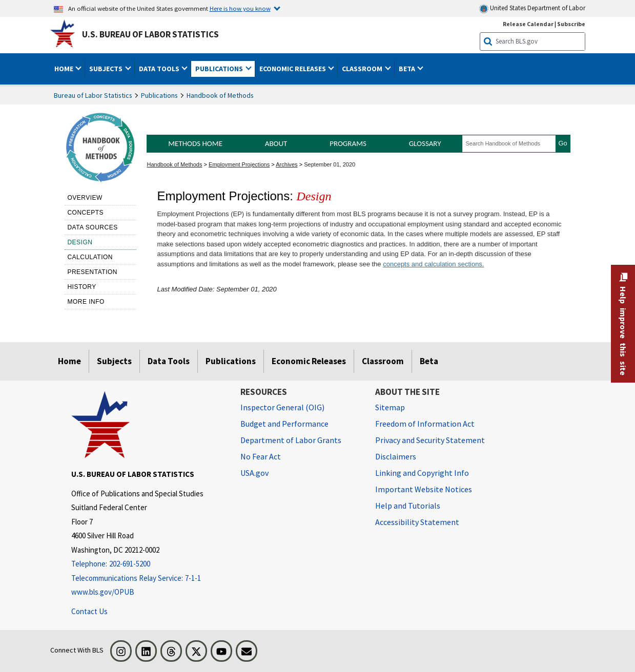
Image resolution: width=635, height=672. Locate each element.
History (81, 287)
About (276, 143)
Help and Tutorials (408, 506)
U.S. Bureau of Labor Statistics (150, 34)
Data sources (92, 227)
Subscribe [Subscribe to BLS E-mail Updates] (571, 24)
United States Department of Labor (532, 8)
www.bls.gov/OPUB (103, 592)
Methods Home (195, 143)
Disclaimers (396, 456)
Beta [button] (408, 69)
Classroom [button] (363, 69)
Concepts (85, 213)
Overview (85, 198)
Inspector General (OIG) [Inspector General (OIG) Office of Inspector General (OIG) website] (282, 407)
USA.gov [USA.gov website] (254, 473)
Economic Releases (309, 361)
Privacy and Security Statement (430, 440)
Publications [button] (220, 69)
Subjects (114, 361)
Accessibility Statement (417, 522)
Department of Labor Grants (291, 440)
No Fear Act (261, 456)
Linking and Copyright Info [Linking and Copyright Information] (422, 473)
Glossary (425, 143)
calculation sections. (454, 264)
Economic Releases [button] (293, 69)
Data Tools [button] (160, 69)
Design (80, 242)
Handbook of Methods (220, 95)
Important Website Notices (424, 489)
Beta (429, 361)
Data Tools (169, 361)
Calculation (90, 257)
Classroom (383, 361)
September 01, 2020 (330, 164)
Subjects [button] (107, 69)
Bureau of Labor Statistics (93, 95)
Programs (348, 143)
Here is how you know (240, 8)
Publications (159, 95)
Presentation (92, 272)
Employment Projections (239, 164)
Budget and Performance (284, 424)
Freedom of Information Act (425, 424)
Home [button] (65, 69)
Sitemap (390, 407)
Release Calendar (528, 24)
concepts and (403, 264)
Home (69, 361)
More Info (86, 302)
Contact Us (89, 611)
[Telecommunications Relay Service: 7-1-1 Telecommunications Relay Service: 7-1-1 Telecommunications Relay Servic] (148, 579)
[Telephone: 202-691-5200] (148, 564)
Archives (286, 164)
